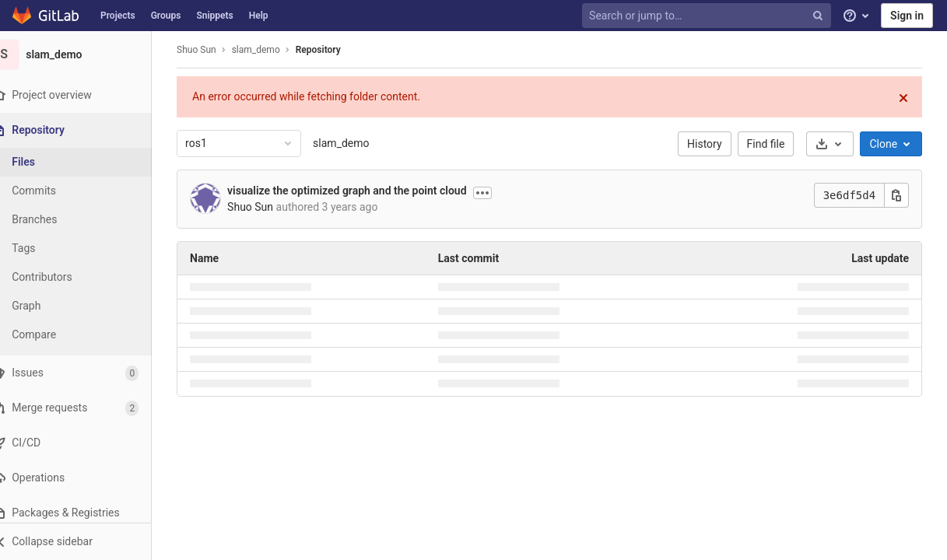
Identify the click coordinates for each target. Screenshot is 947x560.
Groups (166, 16)
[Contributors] (86, 277)
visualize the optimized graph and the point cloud (357, 191)
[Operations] (85, 478)
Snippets (214, 16)
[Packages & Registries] (85, 513)
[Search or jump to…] (708, 16)
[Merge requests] (85, 408)
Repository (328, 50)
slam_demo (351, 143)
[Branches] (86, 220)
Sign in (907, 16)
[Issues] (85, 373)
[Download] (840, 144)
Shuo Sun (207, 50)
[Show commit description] (492, 193)
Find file (775, 144)
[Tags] (86, 248)
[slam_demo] (86, 54)
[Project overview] (85, 95)
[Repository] (87, 130)
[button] (85, 541)
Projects (118, 16)
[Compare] (86, 335)
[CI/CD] (85, 443)
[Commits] (86, 191)
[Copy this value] (907, 195)
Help (259, 16)
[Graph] (86, 306)
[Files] (86, 162)
